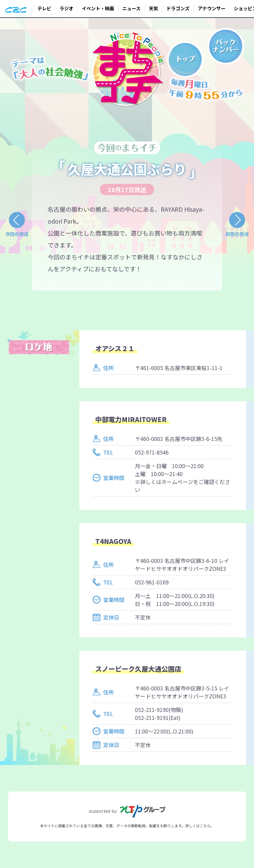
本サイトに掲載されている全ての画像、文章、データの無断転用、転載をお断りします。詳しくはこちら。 (127, 826)
